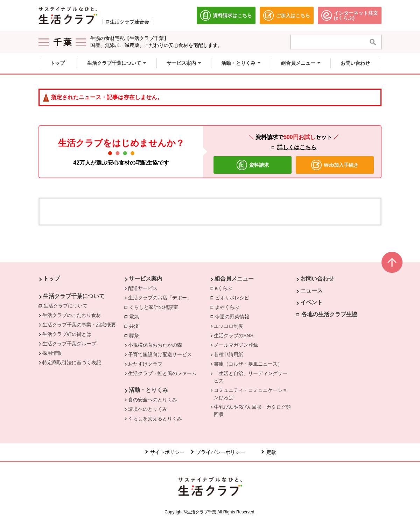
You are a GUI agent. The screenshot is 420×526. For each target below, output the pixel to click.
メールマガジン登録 (236, 345)
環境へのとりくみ (148, 409)
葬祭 (136, 335)
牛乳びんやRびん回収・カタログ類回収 (252, 411)
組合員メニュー (234, 279)
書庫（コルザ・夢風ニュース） (248, 364)
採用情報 (52, 353)
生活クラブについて (67, 305)
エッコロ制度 (229, 326)
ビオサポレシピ (234, 297)
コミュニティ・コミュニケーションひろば (251, 394)
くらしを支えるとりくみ (155, 418)
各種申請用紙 (229, 354)
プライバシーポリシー (220, 452)
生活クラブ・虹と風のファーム (162, 373)
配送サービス (143, 288)
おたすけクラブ (145, 364)
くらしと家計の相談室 (155, 307)
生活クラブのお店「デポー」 (160, 298)
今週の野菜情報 (234, 316)
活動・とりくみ (148, 390)
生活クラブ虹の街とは (67, 334)
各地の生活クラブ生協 (329, 314)
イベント (311, 302)
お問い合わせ (317, 279)
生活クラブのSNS (234, 335)
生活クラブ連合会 (129, 22)
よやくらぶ (229, 307)
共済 (136, 326)
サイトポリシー (167, 452)
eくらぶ (225, 288)
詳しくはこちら (297, 147)
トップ (51, 279)
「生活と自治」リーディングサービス (251, 377)
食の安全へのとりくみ (153, 400)
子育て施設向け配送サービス (160, 354)
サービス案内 (146, 279)
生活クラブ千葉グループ (69, 344)
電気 (136, 316)
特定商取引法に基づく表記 (72, 362)
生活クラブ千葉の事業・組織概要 (79, 325)
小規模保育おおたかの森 (155, 345)
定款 (271, 452)
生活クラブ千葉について (74, 296)
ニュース (311, 290)
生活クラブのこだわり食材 (72, 315)
